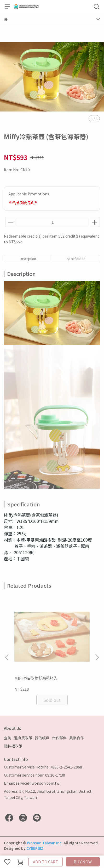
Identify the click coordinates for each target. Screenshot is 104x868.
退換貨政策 (23, 738)
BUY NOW (83, 862)
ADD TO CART (45, 862)
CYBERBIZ (35, 848)
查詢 (8, 738)
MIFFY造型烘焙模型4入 (36, 678)
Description (28, 259)
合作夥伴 (59, 738)
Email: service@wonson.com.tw (32, 783)
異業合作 (77, 738)
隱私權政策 (13, 746)
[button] (97, 657)
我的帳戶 (42, 738)
